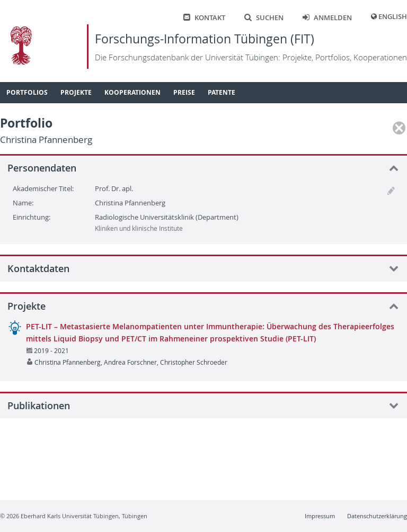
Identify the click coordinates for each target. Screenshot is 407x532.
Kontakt (204, 18)
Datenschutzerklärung (377, 516)
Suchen (264, 18)
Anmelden (327, 18)
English (393, 17)
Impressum (320, 516)
